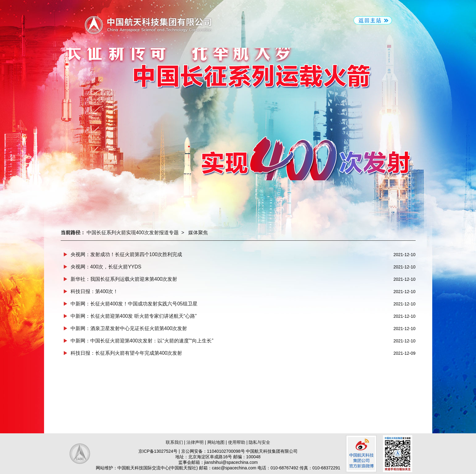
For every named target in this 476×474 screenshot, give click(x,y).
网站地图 (216, 442)
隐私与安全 (259, 442)
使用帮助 (237, 442)
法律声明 (195, 442)
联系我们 (174, 442)
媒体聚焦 (198, 233)
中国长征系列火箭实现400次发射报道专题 (133, 233)
